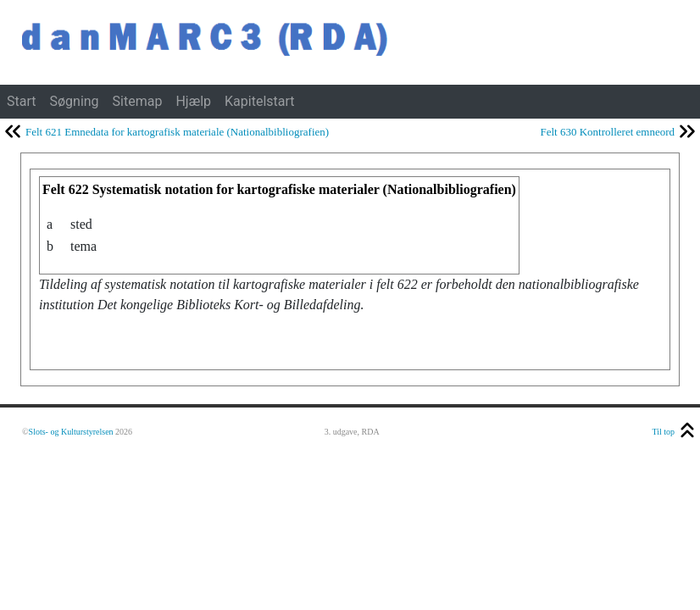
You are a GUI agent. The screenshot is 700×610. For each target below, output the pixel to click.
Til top (663, 432)
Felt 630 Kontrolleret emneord (608, 132)
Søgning (74, 101)
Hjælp (193, 101)
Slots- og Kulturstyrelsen (71, 432)
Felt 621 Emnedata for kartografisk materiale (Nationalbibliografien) (177, 132)
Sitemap (138, 101)
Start (21, 101)
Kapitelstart (259, 101)
